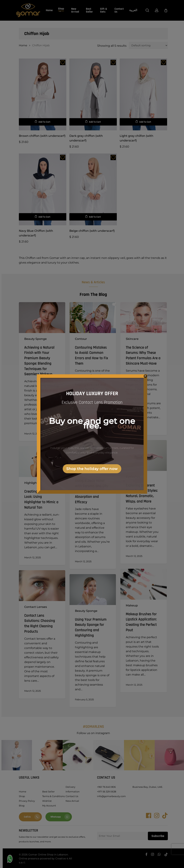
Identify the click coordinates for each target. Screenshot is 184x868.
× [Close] (145, 376)
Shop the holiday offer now (92, 469)
